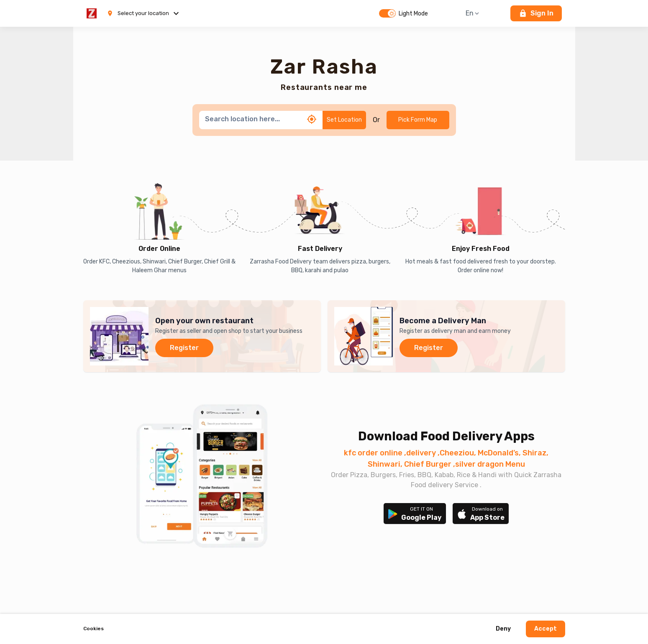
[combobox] (253, 119)
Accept (546, 629)
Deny (503, 629)
